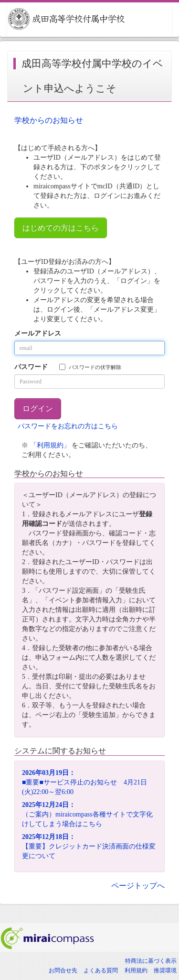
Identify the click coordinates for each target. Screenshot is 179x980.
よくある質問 (101, 970)
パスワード (31, 367)
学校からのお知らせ (49, 120)
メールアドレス (38, 333)
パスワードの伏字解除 (90, 367)
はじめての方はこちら (61, 228)
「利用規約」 (50, 445)
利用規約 (136, 970)
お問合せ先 (63, 970)
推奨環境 (165, 970)
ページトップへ (138, 886)
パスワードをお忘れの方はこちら (68, 426)
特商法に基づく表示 (151, 961)
